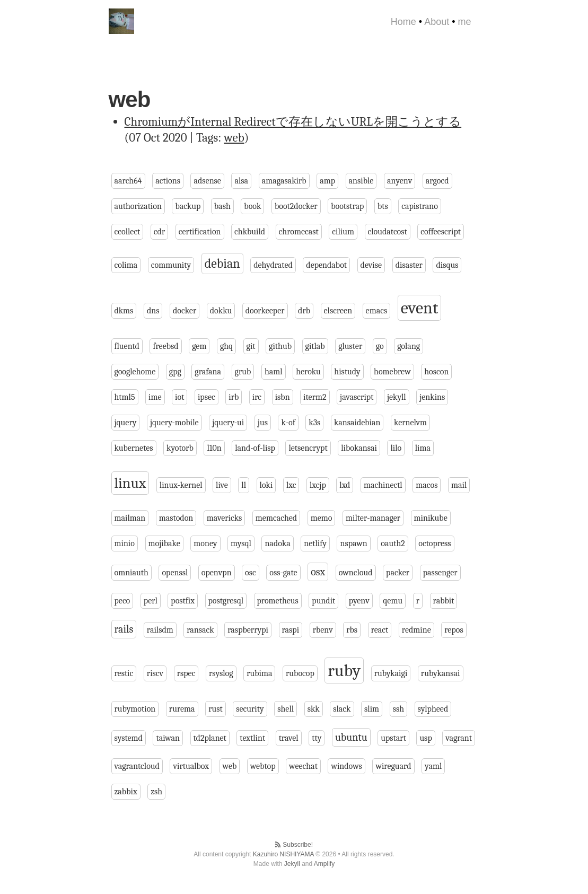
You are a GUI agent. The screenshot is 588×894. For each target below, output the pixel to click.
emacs (377, 311)
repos (454, 630)
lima (423, 448)
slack (342, 709)
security (250, 709)
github (280, 346)
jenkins (432, 397)
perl (151, 601)
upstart (393, 738)
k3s (314, 423)
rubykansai (441, 673)
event (420, 308)
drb (304, 311)
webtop (263, 766)
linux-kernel (181, 485)
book (252, 206)
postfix (183, 601)
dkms (124, 311)
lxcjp (318, 485)
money (205, 544)
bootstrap (347, 206)
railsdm (160, 630)
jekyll (397, 397)
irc (257, 397)
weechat (303, 766)
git (251, 346)
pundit (323, 601)
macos (427, 485)
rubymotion (135, 709)
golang (409, 346)
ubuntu (351, 737)
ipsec (207, 397)
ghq (226, 346)
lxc (291, 485)
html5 (125, 397)
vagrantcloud (137, 766)
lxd (345, 485)
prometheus (278, 601)
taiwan (168, 738)
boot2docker (296, 206)
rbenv (323, 630)
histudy (347, 372)
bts (383, 206)
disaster (409, 265)
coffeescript (441, 232)
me (464, 22)
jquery (126, 423)
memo (322, 518)
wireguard (393, 766)
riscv (155, 673)
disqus (447, 265)
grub (243, 372)
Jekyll (292, 864)
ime (155, 397)
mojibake (164, 544)
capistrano (420, 206)
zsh (156, 792)
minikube (431, 518)
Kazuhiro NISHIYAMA (283, 854)
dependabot (326, 265)
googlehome (135, 372)
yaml (433, 766)
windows (346, 766)
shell (286, 709)
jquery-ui (228, 423)
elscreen (338, 311)
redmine (416, 630)
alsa (241, 181)
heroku (308, 372)
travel (289, 738)
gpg (175, 372)
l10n (214, 448)
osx (318, 572)
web (234, 138)
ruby (344, 670)
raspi (291, 630)
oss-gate (283, 573)
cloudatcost (388, 232)
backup (188, 206)
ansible (361, 181)
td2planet (210, 738)
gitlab (315, 346)
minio (125, 544)
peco (122, 601)
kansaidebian (357, 423)
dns (153, 311)
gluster (350, 346)
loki (266, 485)
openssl (175, 573)
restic (124, 673)
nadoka (277, 544)
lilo (396, 448)
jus (263, 423)
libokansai (359, 448)
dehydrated (273, 265)
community (171, 265)
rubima (259, 673)
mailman (130, 518)
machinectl (383, 485)
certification (200, 232)
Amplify (324, 864)
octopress (435, 544)
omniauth (131, 573)
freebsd (165, 346)
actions (168, 181)
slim (372, 709)
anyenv (400, 181)
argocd (437, 181)
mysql (241, 544)
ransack (200, 630)
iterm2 (315, 397)
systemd (129, 738)
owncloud (356, 573)
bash (222, 206)
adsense (207, 181)
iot (179, 397)
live (222, 485)
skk (314, 709)
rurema (182, 709)
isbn (283, 397)
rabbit (444, 601)
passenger (440, 573)
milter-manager (373, 518)
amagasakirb (284, 181)
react (380, 630)
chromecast (299, 232)
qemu (393, 601)
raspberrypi (248, 630)
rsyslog (221, 673)
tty (317, 738)
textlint (252, 738)
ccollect (128, 232)
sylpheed (433, 709)
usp (425, 738)
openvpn (217, 573)
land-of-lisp (255, 448)
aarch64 (128, 181)
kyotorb (180, 448)
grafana (208, 372)
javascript (357, 397)
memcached (276, 518)
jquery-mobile (174, 423)
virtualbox (191, 766)
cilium (343, 232)
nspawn (353, 544)
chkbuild (250, 232)
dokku (221, 311)
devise (371, 265)
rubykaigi (391, 673)
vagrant (459, 738)
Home (403, 22)
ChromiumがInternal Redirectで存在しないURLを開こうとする (293, 122)
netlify (315, 544)
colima (126, 265)
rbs (352, 630)
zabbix (126, 792)
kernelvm (410, 423)
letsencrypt (308, 448)
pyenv (359, 601)
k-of (288, 423)
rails (124, 629)
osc (251, 573)
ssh (398, 709)
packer (398, 573)
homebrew (392, 372)
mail (459, 485)
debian (222, 264)
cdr (159, 232)
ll (244, 485)
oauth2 (393, 544)
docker (185, 311)
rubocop (300, 673)
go (380, 346)
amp (327, 181)
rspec (186, 673)
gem (199, 346)
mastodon (176, 518)
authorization (138, 206)
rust (216, 709)
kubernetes (134, 448)
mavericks (225, 518)
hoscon (436, 372)
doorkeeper (265, 311)
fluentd (127, 346)
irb (234, 397)
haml (274, 372)
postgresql (226, 601)
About (437, 22)
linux (130, 483)
